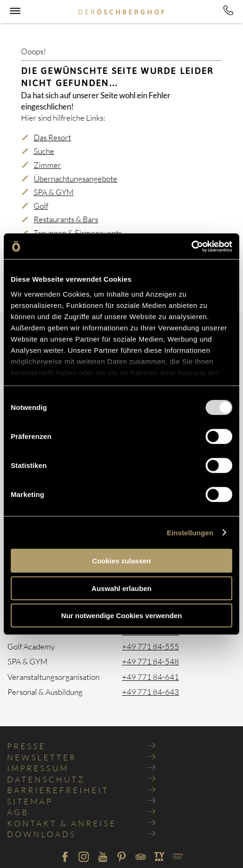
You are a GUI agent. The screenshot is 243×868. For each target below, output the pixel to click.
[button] (14, 13)
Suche (44, 151)
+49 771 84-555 (150, 646)
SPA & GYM (54, 192)
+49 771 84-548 (150, 661)
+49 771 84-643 (150, 692)
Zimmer (47, 165)
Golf (41, 206)
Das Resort (52, 137)
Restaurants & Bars (66, 219)
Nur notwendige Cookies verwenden (121, 616)
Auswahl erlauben (121, 588)
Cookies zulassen (121, 561)
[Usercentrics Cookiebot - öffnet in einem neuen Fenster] (191, 246)
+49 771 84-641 (150, 677)
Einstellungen (190, 532)
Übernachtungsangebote (75, 179)
